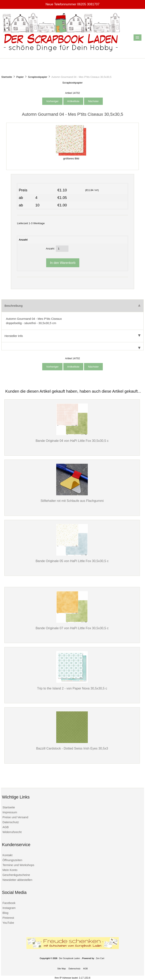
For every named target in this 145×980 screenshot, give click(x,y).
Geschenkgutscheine (16, 875)
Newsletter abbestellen (17, 880)
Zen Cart (100, 958)
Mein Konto (10, 870)
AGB (6, 827)
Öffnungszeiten (12, 860)
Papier (20, 77)
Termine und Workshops (18, 865)
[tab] (72, 346)
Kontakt (7, 855)
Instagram (9, 908)
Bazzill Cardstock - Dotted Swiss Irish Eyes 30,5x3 (72, 748)
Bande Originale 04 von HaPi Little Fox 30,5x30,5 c (72, 441)
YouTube (8, 923)
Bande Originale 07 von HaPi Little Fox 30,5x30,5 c (72, 628)
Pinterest (8, 918)
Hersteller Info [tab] (72, 336)
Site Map (61, 969)
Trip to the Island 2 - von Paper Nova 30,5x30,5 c (72, 688)
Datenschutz (11, 822)
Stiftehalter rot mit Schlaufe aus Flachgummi (72, 501)
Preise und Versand (15, 817)
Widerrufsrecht (12, 832)
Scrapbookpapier (38, 77)
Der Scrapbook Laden (69, 958)
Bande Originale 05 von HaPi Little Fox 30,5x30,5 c (72, 561)
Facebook (9, 903)
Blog (5, 913)
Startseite (7, 77)
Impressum (10, 812)
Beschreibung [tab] (72, 306)
